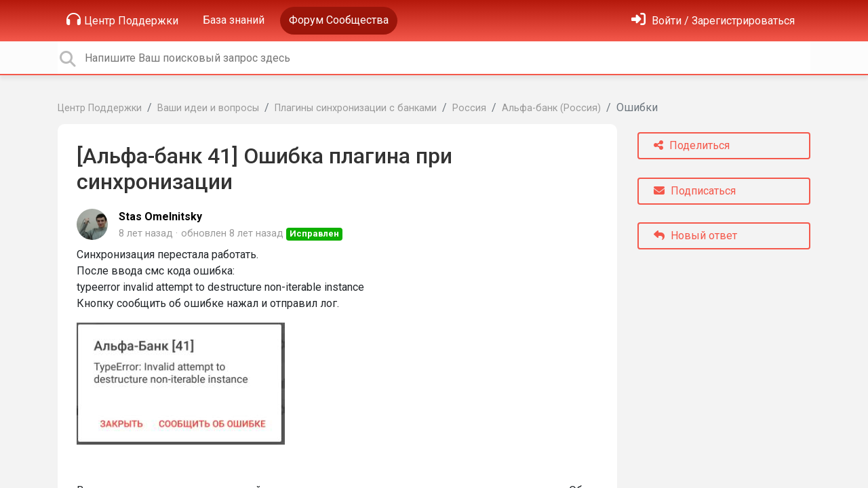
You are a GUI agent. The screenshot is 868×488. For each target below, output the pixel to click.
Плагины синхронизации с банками (356, 108)
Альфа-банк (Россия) (551, 108)
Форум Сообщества (339, 20)
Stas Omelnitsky (160, 217)
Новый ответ (695, 236)
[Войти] (713, 21)
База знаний (234, 20)
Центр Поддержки (122, 20)
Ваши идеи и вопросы (208, 108)
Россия (469, 108)
